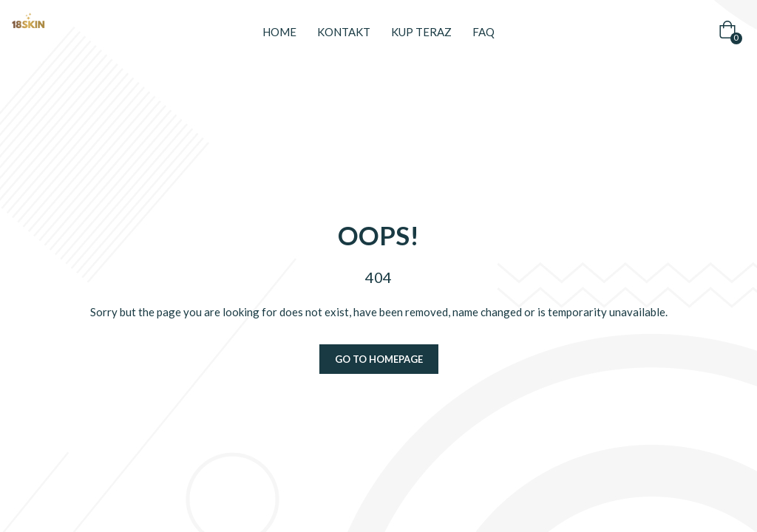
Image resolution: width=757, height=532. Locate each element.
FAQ (483, 32)
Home (279, 32)
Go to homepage (379, 359)
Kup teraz (421, 32)
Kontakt (344, 32)
